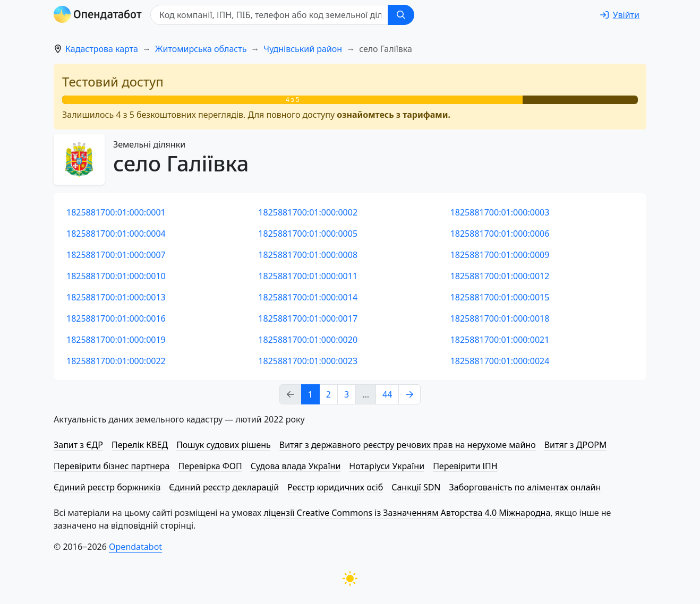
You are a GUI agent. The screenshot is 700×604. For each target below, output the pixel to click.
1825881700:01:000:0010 (116, 276)
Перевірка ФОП (210, 466)
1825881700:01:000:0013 (116, 297)
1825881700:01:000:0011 (308, 276)
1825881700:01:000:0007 (116, 255)
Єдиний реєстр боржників (107, 487)
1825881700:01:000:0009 (500, 255)
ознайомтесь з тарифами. (394, 115)
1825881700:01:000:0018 (500, 318)
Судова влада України (296, 466)
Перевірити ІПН (465, 466)
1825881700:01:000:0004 (116, 234)
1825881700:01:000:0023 (308, 361)
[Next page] (409, 394)
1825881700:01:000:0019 (116, 340)
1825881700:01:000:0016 (116, 318)
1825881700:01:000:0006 (500, 234)
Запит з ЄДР (78, 445)
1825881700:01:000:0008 (308, 255)
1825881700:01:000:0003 (500, 212)
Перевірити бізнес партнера (112, 466)
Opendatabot (135, 547)
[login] (620, 15)
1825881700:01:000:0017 (308, 318)
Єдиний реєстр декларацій (224, 487)
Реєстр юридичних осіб (335, 487)
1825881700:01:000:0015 (500, 297)
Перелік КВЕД (140, 445)
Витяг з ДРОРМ (576, 445)
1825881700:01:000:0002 (308, 212)
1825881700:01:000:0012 (500, 276)
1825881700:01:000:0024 (500, 361)
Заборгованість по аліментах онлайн (525, 487)
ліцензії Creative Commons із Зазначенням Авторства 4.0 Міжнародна (407, 513)
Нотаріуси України (387, 466)
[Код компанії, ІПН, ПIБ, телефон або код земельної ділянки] (269, 15)
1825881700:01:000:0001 (116, 212)
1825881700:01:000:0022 (116, 361)
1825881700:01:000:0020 (308, 340)
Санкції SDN (416, 487)
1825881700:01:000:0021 (500, 340)
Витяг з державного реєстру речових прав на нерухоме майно (408, 445)
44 (387, 394)
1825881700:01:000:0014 (308, 297)
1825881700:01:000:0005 (308, 234)
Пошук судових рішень (224, 445)
